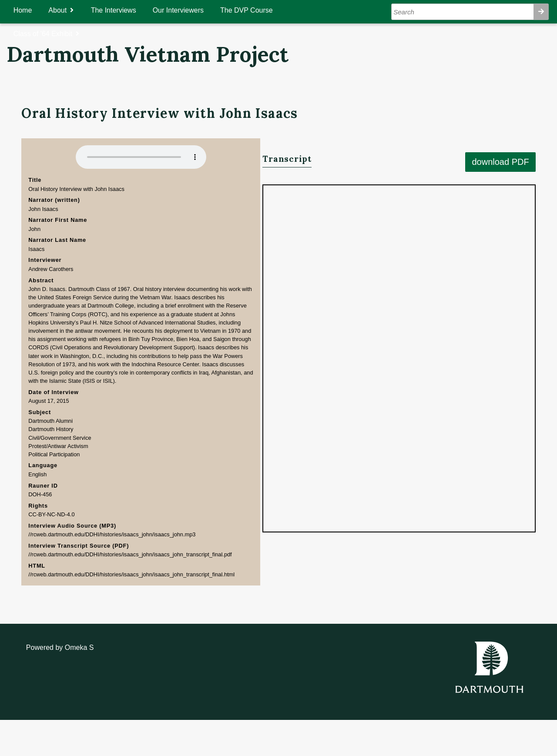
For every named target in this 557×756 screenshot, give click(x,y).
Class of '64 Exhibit (51, 34)
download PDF (508, 127)
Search (533, 12)
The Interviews (122, 10)
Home (31, 10)
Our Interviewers (186, 10)
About (66, 10)
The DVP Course (255, 10)
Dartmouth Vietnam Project (148, 54)
